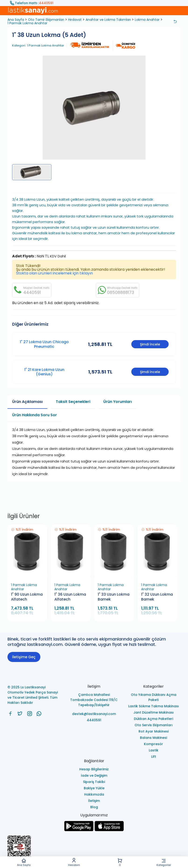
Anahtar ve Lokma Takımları (108, 20)
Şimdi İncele (150, 344)
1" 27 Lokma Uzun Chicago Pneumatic (44, 344)
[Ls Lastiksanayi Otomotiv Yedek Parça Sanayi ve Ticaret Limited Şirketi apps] (109, 830)
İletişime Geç (24, 657)
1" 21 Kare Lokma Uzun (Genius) (44, 372)
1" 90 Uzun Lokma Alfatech (27, 597)
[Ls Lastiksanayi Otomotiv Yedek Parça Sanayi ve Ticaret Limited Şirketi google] (79, 830)
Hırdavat (75, 20)
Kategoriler (164, 862)
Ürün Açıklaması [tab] (27, 402)
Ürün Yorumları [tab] (118, 402)
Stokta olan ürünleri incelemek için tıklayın (54, 273)
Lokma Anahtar (147, 20)
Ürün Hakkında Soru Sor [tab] (35, 415)
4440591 (46, 3)
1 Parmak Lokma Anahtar (27, 23)
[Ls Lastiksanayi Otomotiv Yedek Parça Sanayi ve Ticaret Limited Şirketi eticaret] (94, 850)
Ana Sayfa (24, 862)
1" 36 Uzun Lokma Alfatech (70, 597)
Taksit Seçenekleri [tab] (73, 402)
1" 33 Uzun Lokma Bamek (114, 597)
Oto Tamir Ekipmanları (46, 20)
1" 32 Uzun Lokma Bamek (157, 597)
